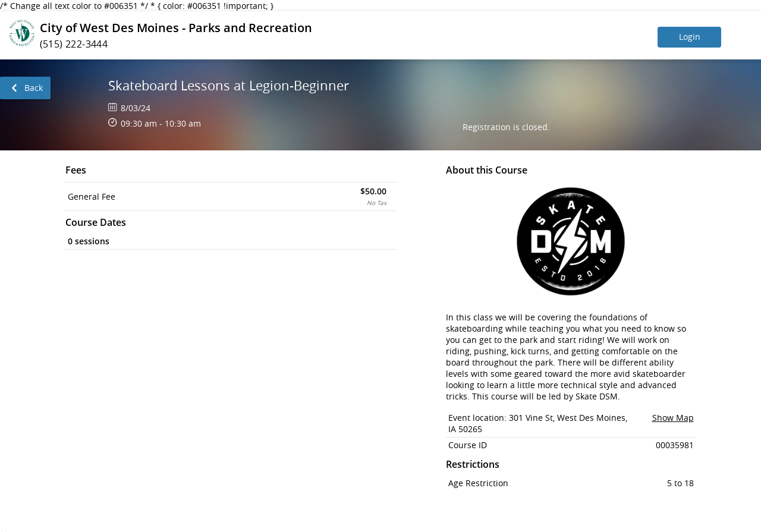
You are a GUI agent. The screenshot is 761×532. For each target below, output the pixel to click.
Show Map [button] (673, 418)
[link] (25, 88)
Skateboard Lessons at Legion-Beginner (229, 85)
